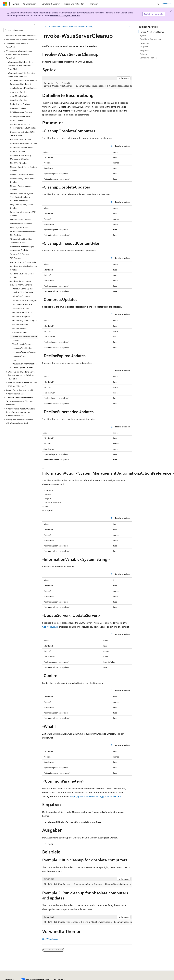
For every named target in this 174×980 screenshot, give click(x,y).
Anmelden (166, 4)
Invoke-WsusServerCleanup (152, 32)
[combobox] (19, 30)
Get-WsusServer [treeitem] (19, 328)
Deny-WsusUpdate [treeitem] (21, 308)
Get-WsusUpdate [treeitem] (20, 333)
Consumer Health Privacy (94, 979)
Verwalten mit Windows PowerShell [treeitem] (21, 35)
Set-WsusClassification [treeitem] (22, 348)
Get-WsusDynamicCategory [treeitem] (25, 320)
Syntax (143, 35)
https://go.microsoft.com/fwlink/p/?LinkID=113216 (95, 796)
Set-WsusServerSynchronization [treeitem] (25, 362)
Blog (47, 979)
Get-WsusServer (50, 627)
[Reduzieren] (35, 24)
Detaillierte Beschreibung (151, 39)
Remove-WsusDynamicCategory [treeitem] (23, 342)
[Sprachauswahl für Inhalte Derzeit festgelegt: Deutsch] (10, 972)
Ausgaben (144, 50)
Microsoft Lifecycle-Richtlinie (65, 15)
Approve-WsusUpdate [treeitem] (22, 304)
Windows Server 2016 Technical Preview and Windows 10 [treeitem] (24, 82)
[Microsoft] (5, 4)
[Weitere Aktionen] (129, 26)
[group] (87, 85)
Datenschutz (72, 979)
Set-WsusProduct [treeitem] (20, 356)
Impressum (138, 979)
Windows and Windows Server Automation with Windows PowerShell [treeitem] (21, 66)
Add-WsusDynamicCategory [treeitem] (25, 300)
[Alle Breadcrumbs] (45, 26)
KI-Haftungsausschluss (13, 979)
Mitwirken (59, 979)
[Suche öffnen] (158, 4)
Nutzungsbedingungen (120, 979)
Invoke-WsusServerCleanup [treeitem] (25, 337)
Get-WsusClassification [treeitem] (22, 312)
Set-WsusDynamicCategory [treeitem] (24, 352)
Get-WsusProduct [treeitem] (20, 324)
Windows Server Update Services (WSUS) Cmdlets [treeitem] (23, 290)
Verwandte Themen (148, 58)
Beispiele (144, 54)
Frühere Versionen (34, 979)
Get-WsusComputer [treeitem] (21, 316)
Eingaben (144, 47)
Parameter (144, 43)
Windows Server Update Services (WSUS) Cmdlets (70, 26)
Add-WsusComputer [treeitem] (21, 296)
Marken (152, 979)
